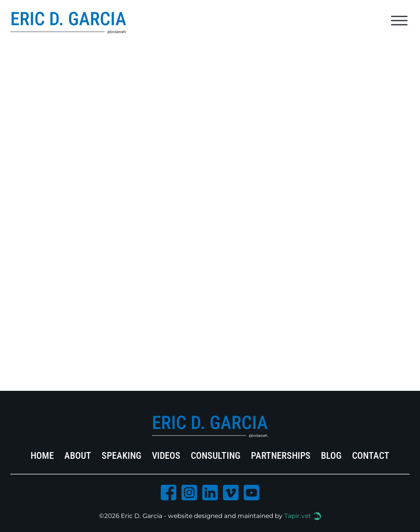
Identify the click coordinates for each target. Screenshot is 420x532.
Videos (166, 455)
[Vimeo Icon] (231, 495)
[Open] (399, 21)
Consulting (216, 455)
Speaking (122, 455)
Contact (371, 455)
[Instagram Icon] (189, 495)
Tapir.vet (298, 516)
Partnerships (281, 455)
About (78, 455)
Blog (331, 455)
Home (42, 455)
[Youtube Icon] (251, 495)
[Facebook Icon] (169, 495)
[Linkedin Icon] (210, 495)
